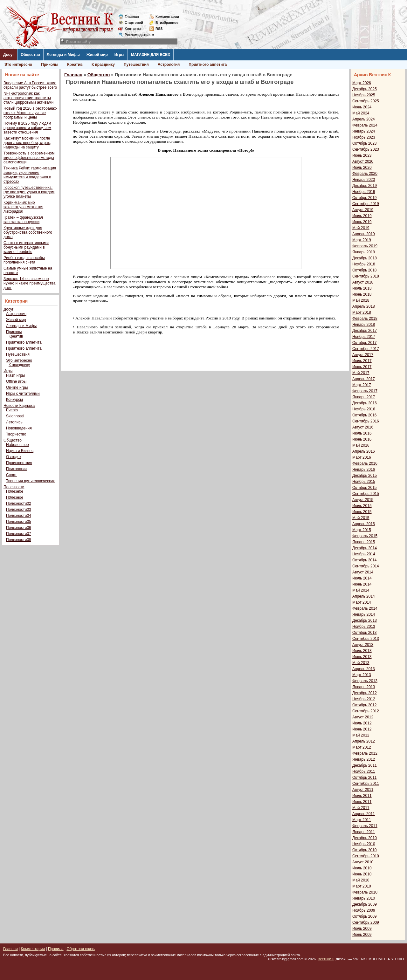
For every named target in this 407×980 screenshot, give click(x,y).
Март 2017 (362, 385)
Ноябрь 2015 (364, 482)
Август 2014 (363, 572)
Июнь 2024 (362, 107)
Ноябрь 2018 (364, 264)
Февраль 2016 (365, 463)
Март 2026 (362, 83)
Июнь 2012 (362, 729)
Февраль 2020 (365, 174)
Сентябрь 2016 (366, 421)
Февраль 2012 (365, 753)
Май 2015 (361, 518)
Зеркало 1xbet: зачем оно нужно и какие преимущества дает (29, 283)
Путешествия (136, 65)
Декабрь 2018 (365, 258)
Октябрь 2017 (365, 343)
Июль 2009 (362, 929)
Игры (119, 55)
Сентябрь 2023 (366, 149)
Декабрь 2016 (365, 403)
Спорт (11, 475)
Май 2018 (361, 300)
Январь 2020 (364, 180)
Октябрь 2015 (365, 488)
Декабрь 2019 (365, 186)
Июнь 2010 (362, 874)
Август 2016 (363, 427)
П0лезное (15, 497)
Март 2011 (362, 820)
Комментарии (167, 17)
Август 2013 (363, 645)
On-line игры (17, 387)
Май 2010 (361, 880)
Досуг (9, 55)
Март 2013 (362, 675)
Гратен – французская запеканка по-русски (23, 220)
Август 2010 (363, 862)
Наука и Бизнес (20, 451)
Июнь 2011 (362, 802)
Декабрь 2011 (365, 765)
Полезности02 (19, 504)
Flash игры (15, 375)
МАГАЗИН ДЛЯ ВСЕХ (151, 55)
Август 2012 (363, 717)
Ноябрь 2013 (364, 627)
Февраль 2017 (365, 391)
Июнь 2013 (362, 657)
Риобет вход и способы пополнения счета (24, 260)
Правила (56, 949)
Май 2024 (361, 113)
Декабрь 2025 (365, 89)
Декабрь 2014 (365, 548)
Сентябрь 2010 (366, 856)
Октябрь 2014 (365, 560)
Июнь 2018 (362, 294)
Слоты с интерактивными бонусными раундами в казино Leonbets (26, 247)
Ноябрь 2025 (364, 95)
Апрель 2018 (364, 306)
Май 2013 (361, 663)
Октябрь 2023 (365, 143)
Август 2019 (363, 210)
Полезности (14, 487)
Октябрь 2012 (365, 705)
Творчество (16, 434)
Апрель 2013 (364, 669)
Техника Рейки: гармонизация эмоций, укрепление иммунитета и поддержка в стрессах (30, 175)
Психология (16, 469)
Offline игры (16, 381)
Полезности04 (19, 516)
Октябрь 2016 (365, 415)
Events (12, 410)
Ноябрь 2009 (364, 910)
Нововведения (19, 428)
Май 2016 (361, 445)
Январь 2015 (364, 542)
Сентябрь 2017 (366, 349)
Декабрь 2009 (365, 904)
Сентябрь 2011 (366, 784)
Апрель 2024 (364, 119)
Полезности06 (19, 528)
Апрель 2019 (364, 234)
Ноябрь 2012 (364, 699)
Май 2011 (361, 808)
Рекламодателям (137, 35)
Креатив (75, 65)
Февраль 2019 (365, 246)
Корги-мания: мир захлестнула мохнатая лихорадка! (23, 207)
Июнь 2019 (362, 222)
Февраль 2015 (365, 536)
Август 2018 (363, 282)
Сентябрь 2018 (366, 276)
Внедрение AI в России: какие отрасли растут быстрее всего (30, 85)
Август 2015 (363, 500)
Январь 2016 (364, 469)
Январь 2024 (364, 131)
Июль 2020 (362, 168)
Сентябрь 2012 (366, 711)
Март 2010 (362, 886)
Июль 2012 (362, 723)
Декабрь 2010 (365, 838)
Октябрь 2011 (365, 778)
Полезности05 (19, 522)
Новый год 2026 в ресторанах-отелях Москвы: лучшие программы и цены (30, 113)
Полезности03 (19, 510)
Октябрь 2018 (365, 270)
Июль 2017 (362, 361)
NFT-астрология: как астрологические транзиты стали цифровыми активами (28, 98)
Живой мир (97, 55)
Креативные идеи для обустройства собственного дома (28, 232)
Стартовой (134, 23)
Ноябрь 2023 (364, 137)
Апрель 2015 (364, 524)
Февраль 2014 (365, 608)
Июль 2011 (362, 796)
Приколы (50, 65)
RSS (159, 29)
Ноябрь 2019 (364, 192)
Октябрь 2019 (365, 198)
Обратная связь (80, 949)
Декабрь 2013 (365, 620)
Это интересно (18, 65)
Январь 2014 (364, 614)
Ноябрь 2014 (364, 554)
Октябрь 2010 (365, 850)
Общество (30, 55)
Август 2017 (363, 355)
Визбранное (167, 23)
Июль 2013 (362, 651)
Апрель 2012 (364, 741)
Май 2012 (361, 735)
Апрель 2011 (364, 814)
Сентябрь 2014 (366, 566)
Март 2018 (362, 312)
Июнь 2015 (362, 512)
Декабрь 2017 (365, 331)
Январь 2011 (364, 832)
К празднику (103, 65)
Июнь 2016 (362, 439)
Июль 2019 (362, 216)
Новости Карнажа (19, 406)
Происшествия (19, 463)
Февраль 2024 (365, 125)
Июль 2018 (362, 288)
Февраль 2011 (365, 826)
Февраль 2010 (365, 892)
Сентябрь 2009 (366, 922)
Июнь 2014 (362, 584)
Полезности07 (19, 534)
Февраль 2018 (365, 319)
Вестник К (326, 959)
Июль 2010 (362, 868)
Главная (132, 17)
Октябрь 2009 (365, 916)
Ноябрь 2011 (364, 771)
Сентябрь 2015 (366, 494)
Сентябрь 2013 (366, 639)
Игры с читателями (23, 394)
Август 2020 (363, 161)
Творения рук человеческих (30, 481)
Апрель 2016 (364, 451)
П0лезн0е (15, 491)
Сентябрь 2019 (366, 204)
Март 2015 (362, 530)
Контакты (133, 29)
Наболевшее (17, 445)
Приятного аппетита (208, 65)
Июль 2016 (362, 433)
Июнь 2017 (362, 367)
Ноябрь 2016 (364, 409)
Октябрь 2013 (365, 633)
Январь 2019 (364, 252)
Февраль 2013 (365, 681)
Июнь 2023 (362, 155)
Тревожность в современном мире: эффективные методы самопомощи (29, 158)
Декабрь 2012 (365, 693)
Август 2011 (363, 790)
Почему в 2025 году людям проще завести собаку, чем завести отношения (27, 128)
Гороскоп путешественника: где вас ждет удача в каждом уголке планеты (29, 192)
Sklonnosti (15, 416)
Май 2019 (361, 228)
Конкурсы (14, 400)
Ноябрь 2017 (364, 337)
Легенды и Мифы (63, 55)
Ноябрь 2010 (364, 844)
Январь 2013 (364, 687)
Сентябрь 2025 (366, 101)
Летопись (14, 422)
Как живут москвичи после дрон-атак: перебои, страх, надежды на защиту (27, 143)
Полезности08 (19, 540)
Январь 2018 (364, 325)
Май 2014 (361, 590)
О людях (14, 457)
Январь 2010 (364, 898)
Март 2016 (362, 457)
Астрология (169, 65)
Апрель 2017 (364, 379)
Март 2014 (362, 602)
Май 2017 (361, 373)
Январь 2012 (364, 759)
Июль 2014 (362, 578)
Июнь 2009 (362, 935)
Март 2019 (362, 240)
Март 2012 (362, 747)
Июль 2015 (362, 506)
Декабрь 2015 (365, 476)
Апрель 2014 (364, 596)
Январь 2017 (364, 397)
